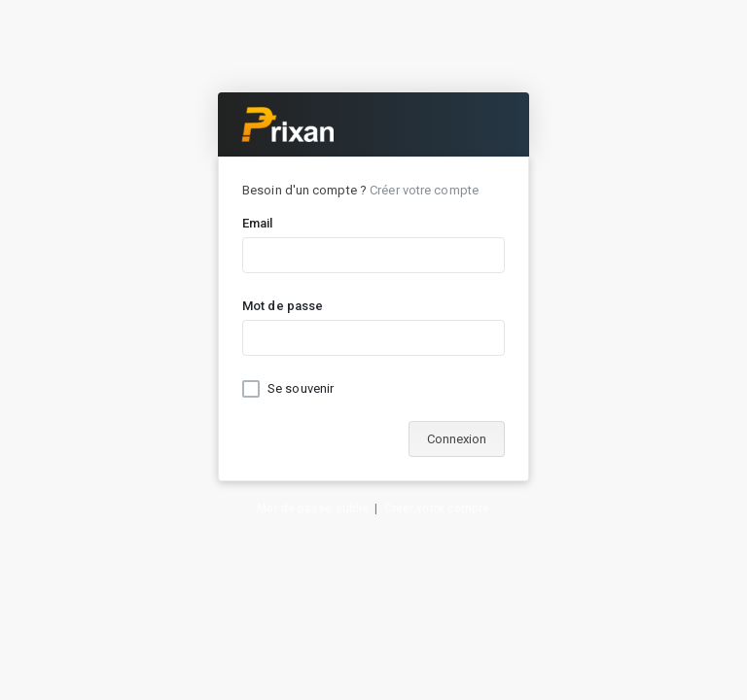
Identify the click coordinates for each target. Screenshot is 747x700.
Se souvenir (301, 388)
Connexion (457, 439)
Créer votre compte (424, 190)
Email (258, 223)
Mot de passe (283, 306)
